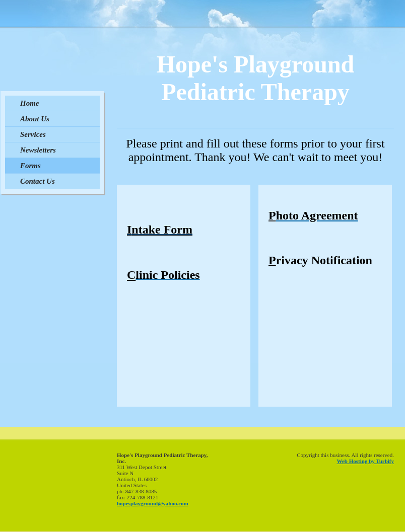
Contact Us (38, 181)
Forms (30, 166)
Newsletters (38, 150)
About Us (35, 119)
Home (30, 103)
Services (33, 134)
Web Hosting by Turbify (365, 461)
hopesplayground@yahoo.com (153, 503)
